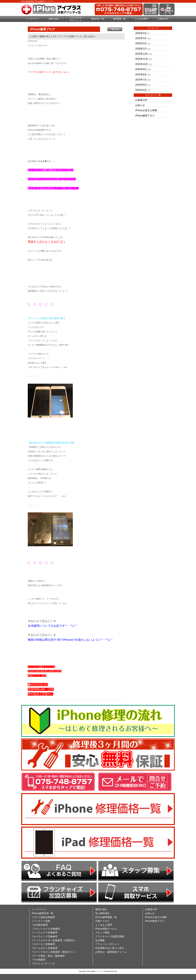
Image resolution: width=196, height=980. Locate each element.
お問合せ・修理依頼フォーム (111, 952)
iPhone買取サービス (106, 929)
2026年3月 (141, 38)
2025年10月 (142, 64)
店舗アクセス (102, 921)
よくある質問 (141, 19)
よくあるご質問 (104, 925)
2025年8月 (141, 75)
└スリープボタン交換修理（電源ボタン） (54, 952)
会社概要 (100, 940)
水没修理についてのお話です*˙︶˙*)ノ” (52, 626)
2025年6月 (141, 85)
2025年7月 (141, 80)
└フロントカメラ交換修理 (46, 929)
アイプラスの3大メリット (76, 19)
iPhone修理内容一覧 (43, 913)
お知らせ (140, 105)
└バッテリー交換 (41, 921)
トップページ (32, 19)
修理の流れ (54, 19)
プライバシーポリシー (107, 944)
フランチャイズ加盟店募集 (110, 936)
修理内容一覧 (98, 19)
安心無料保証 (102, 913)
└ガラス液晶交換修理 (43, 917)
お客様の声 (163, 19)
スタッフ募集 (102, 933)
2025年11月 (142, 59)
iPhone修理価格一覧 (106, 917)
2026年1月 (141, 49)
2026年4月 (141, 33)
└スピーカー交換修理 (43, 944)
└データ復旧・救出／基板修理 (48, 956)
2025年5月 (141, 90)
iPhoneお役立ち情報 (146, 110)
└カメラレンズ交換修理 (44, 936)
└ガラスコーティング (43, 964)
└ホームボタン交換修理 (44, 948)
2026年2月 (141, 43)
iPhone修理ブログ (145, 116)
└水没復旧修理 (40, 925)
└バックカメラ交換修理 (44, 933)
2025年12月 (142, 54)
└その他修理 (38, 960)
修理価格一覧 (119, 19)
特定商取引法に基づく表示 (110, 948)
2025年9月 (141, 69)
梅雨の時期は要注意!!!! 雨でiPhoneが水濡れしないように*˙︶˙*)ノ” (70, 640)
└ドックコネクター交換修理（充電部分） (54, 940)
